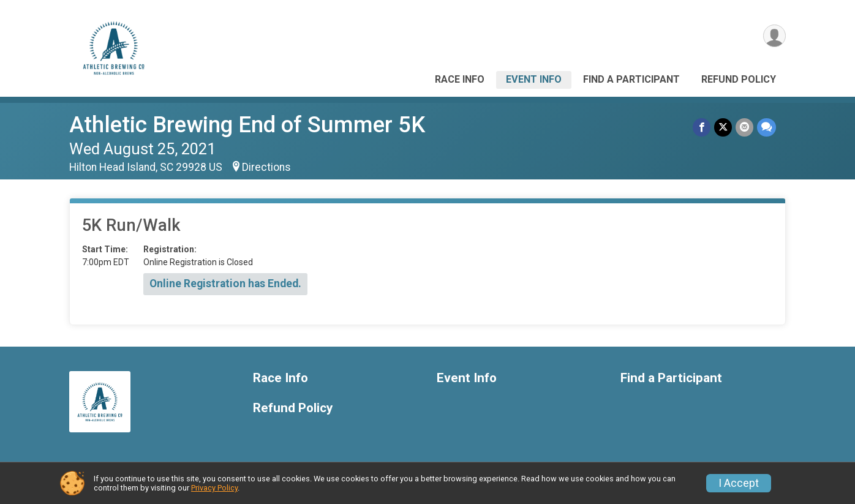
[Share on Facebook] (702, 127)
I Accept (739, 483)
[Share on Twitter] (723, 127)
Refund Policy (739, 79)
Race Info (460, 79)
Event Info (534, 79)
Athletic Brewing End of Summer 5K (247, 125)
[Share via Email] (744, 127)
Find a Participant (631, 79)
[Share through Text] (766, 127)
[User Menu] (774, 36)
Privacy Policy (214, 488)
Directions (266, 167)
